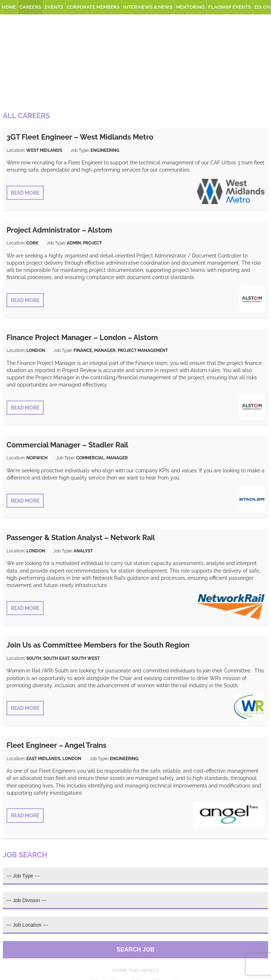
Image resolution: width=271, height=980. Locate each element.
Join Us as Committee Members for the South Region (98, 645)
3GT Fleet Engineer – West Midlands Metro (80, 137)
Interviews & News (148, 7)
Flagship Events (230, 7)
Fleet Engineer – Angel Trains (56, 745)
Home (9, 7)
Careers (30, 7)
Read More (25, 193)
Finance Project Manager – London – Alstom (82, 337)
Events (54, 7)
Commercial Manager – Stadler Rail (67, 445)
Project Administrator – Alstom (59, 230)
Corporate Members (93, 7)
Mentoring (190, 7)
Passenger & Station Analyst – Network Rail (81, 538)
